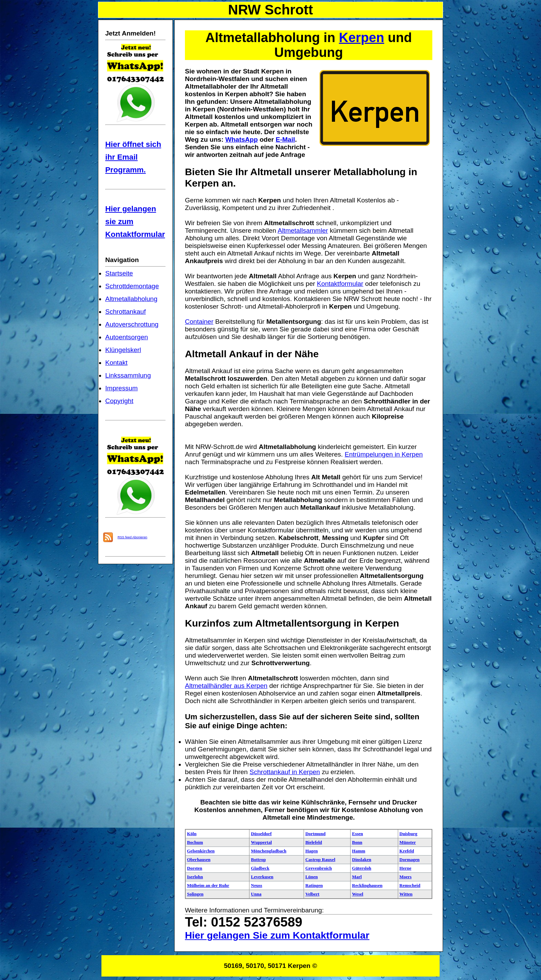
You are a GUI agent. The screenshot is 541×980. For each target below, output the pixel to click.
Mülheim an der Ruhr (208, 885)
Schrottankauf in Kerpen (285, 772)
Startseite (119, 273)
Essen (357, 834)
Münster (408, 842)
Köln (192, 834)
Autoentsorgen (127, 337)
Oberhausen (199, 859)
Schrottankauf (125, 312)
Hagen (312, 851)
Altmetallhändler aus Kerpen (226, 686)
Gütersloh (362, 868)
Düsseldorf (261, 834)
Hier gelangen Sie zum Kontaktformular (277, 935)
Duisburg (409, 834)
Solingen (195, 894)
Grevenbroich (319, 868)
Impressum (121, 388)
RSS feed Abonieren (132, 537)
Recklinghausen (367, 885)
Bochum (195, 842)
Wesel (358, 894)
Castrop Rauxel (320, 859)
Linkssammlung (128, 375)
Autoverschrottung (132, 324)
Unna (256, 894)
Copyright (119, 401)
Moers (406, 877)
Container (199, 322)
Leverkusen (262, 877)
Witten (406, 894)
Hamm (358, 851)
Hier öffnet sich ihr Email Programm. (133, 157)
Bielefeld (314, 842)
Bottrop (258, 859)
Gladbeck (260, 868)
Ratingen (314, 885)
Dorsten (195, 868)
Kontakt (116, 363)
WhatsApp (242, 139)
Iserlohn (195, 877)
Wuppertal (261, 842)
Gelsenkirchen (201, 851)
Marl (357, 877)
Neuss (257, 885)
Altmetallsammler (303, 231)
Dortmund (316, 834)
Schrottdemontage (132, 286)
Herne (406, 868)
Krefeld (407, 851)
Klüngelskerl (123, 350)
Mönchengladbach (269, 851)
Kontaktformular (340, 284)
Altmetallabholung (131, 299)
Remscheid (410, 885)
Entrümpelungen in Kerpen (384, 454)
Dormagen (410, 859)
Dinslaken (362, 859)
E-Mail (285, 139)
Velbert (312, 894)
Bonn (357, 842)
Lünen (312, 877)
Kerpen (361, 38)
